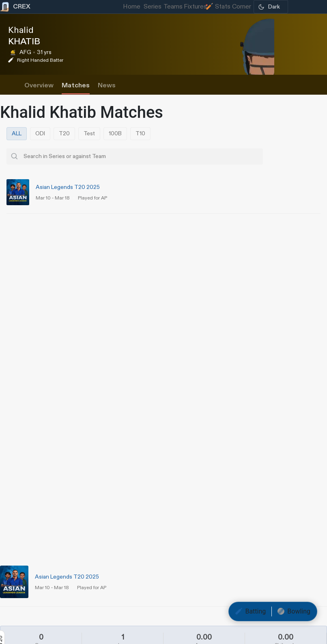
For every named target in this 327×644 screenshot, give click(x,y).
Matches (76, 86)
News (107, 86)
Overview (39, 86)
